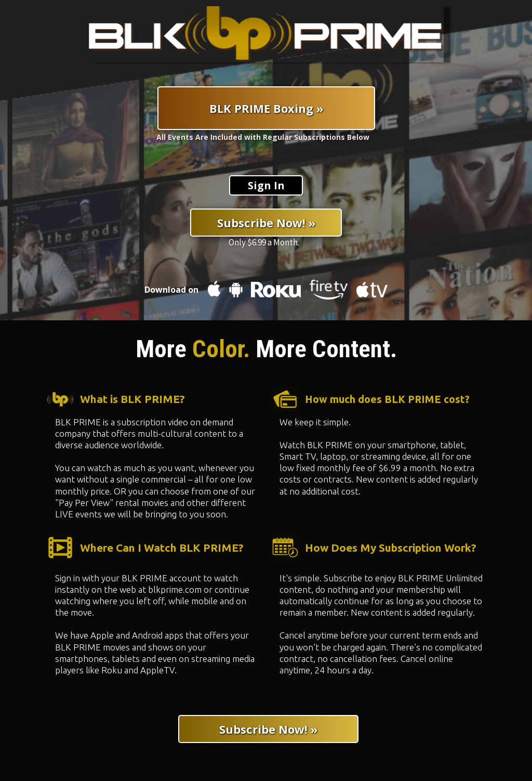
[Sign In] (266, 185)
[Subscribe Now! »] (266, 223)
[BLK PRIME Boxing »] (266, 108)
